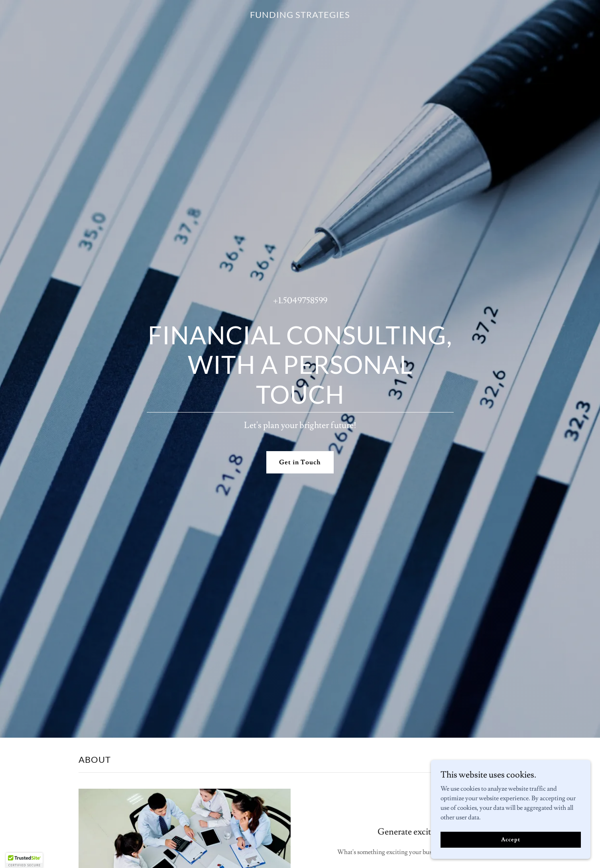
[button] (24, 860)
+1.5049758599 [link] (300, 301)
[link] (300, 16)
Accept (510, 839)
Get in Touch (300, 462)
